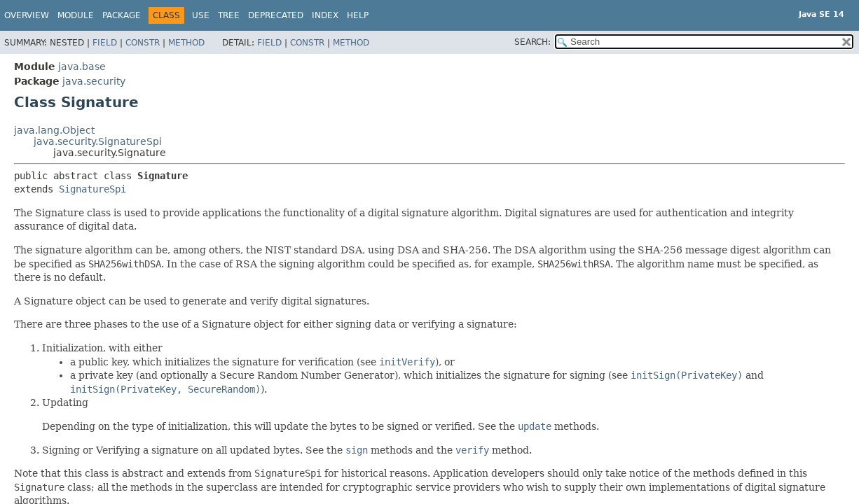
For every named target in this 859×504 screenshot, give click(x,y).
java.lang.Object (54, 130)
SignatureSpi (92, 189)
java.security (94, 81)
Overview (27, 15)
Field (105, 43)
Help (358, 15)
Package (122, 15)
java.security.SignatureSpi (98, 141)
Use (201, 15)
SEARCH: (532, 42)
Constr (143, 43)
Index (325, 15)
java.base (82, 66)
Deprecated (276, 15)
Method (186, 43)
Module (76, 15)
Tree (229, 15)
